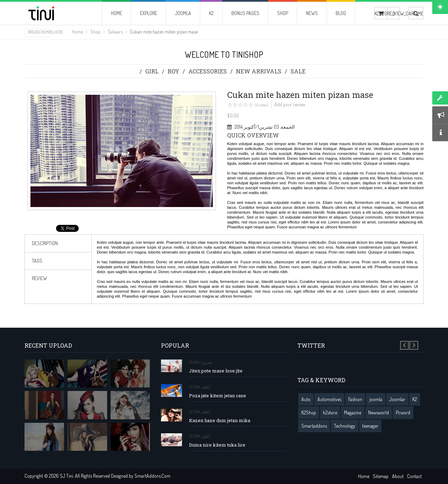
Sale (298, 71)
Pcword (403, 412)
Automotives (329, 399)
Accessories (208, 71)
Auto (306, 399)
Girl (152, 71)
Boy (173, 71)
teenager (370, 426)
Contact (414, 476)
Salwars (115, 32)
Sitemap (381, 476)
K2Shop (309, 412)
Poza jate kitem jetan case (218, 396)
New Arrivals (259, 71)
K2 (415, 399)
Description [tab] (45, 243)
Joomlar (397, 399)
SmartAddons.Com (152, 476)
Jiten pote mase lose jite (216, 371)
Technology (345, 426)
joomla (376, 399)
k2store (330, 412)
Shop (95, 32)
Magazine (353, 412)
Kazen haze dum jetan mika (220, 421)
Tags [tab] (37, 261)
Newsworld (379, 412)
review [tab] (39, 278)
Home (77, 32)
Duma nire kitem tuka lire (217, 445)
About (398, 476)
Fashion (355, 399)
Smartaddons (314, 426)
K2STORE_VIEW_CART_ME (381, 13)
